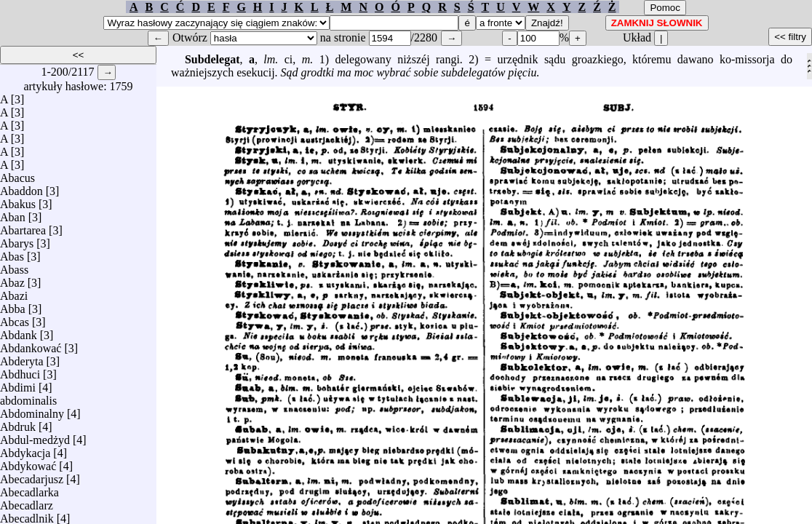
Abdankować (31, 345)
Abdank (19, 332)
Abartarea (23, 227)
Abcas (15, 318)
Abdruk (18, 423)
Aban (13, 214)
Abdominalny (32, 410)
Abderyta (22, 358)
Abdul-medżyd (35, 436)
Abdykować (28, 463)
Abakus (18, 201)
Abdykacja (25, 449)
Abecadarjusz (32, 476)
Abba (13, 305)
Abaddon (21, 187)
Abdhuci (20, 371)
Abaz (12, 279)
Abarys (17, 240)
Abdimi (18, 384)
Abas (12, 253)
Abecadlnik (27, 515)
